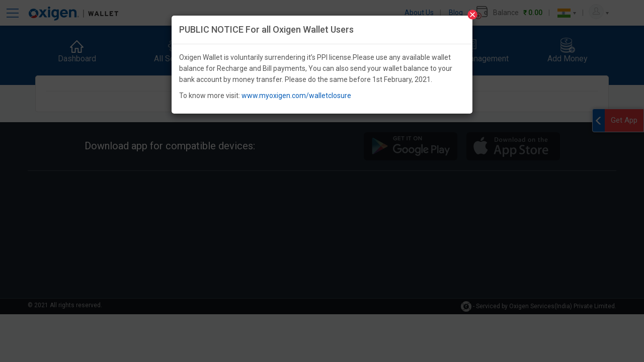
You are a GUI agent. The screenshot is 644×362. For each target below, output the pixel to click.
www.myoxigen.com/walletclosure (296, 96)
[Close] (472, 15)
